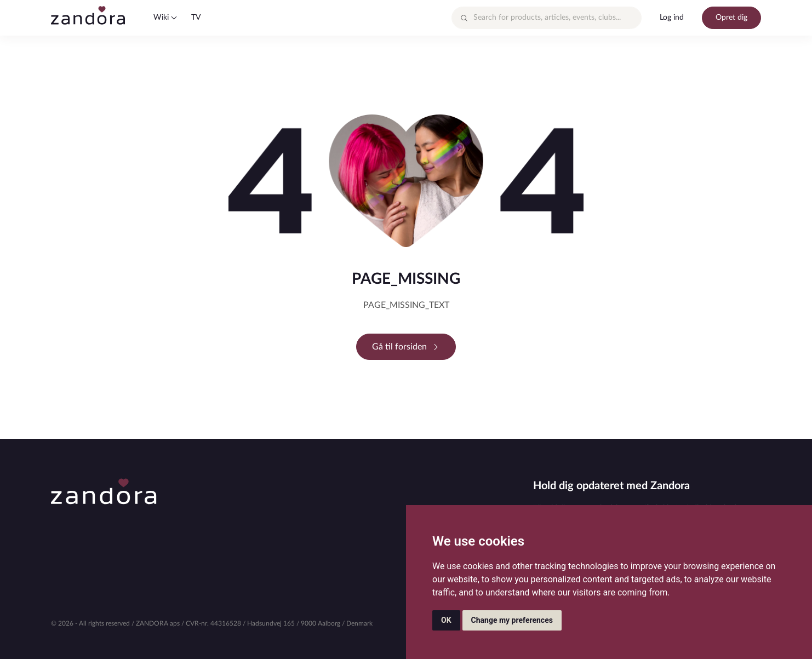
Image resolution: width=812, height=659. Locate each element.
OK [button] (446, 620)
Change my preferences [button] (512, 620)
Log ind (672, 18)
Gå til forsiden (406, 347)
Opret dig (731, 18)
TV (196, 18)
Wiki (161, 18)
